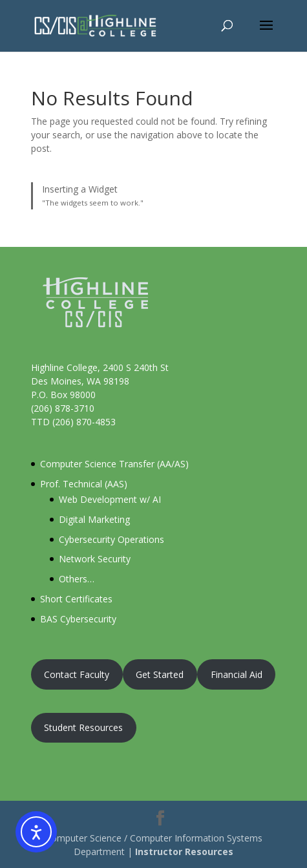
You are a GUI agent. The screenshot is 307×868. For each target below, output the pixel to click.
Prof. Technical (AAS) (84, 484)
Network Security (95, 559)
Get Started (160, 674)
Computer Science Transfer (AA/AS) (114, 464)
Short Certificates (76, 599)
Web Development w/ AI (110, 499)
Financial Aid (237, 674)
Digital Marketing (94, 519)
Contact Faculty (77, 674)
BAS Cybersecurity (78, 619)
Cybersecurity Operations (111, 539)
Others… (77, 579)
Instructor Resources (184, 852)
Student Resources (83, 727)
